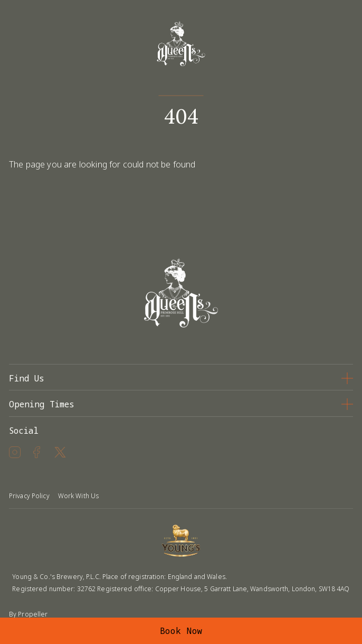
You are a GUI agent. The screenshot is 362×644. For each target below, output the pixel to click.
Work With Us (78, 496)
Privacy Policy (29, 496)
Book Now (181, 631)
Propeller (33, 614)
